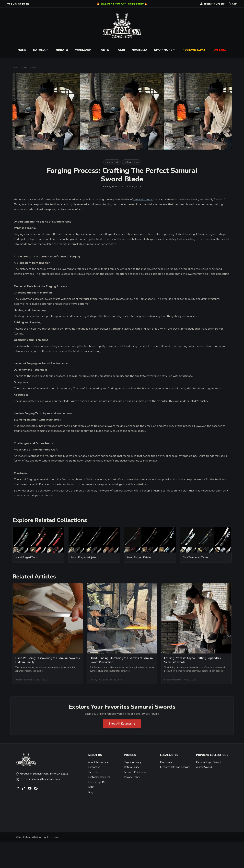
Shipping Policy (133, 762)
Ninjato (62, 50)
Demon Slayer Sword (209, 762)
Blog (25, 68)
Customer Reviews (99, 777)
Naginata (140, 50)
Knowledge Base (98, 782)
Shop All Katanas (122, 727)
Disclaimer (166, 762)
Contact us (94, 767)
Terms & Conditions (135, 772)
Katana (41, 50)
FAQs (91, 787)
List (34, 68)
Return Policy (132, 767)
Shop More (165, 50)
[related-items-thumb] (38, 543)
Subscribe (94, 772)
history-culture (131, 162)
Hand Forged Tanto (27, 561)
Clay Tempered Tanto (195, 561)
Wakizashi (84, 50)
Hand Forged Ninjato (83, 561)
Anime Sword (204, 767)
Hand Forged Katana (139, 561)
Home (22, 50)
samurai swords (143, 199)
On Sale (220, 50)
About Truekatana (98, 762)
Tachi (120, 50)
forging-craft (112, 162)
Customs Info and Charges (175, 767)
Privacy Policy (132, 777)
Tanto (104, 50)
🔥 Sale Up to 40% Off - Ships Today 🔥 (122, 4)
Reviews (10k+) (195, 50)
